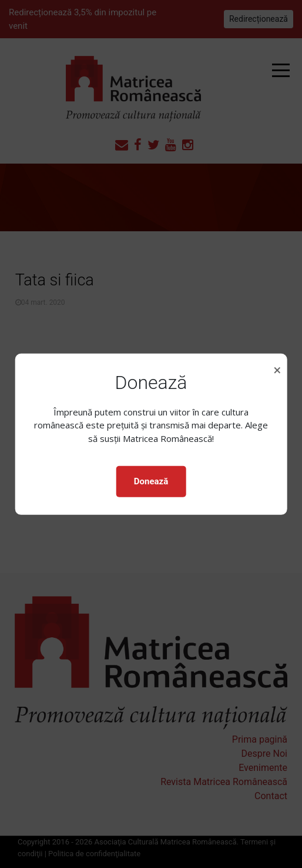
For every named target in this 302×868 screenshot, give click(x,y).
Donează (151, 481)
